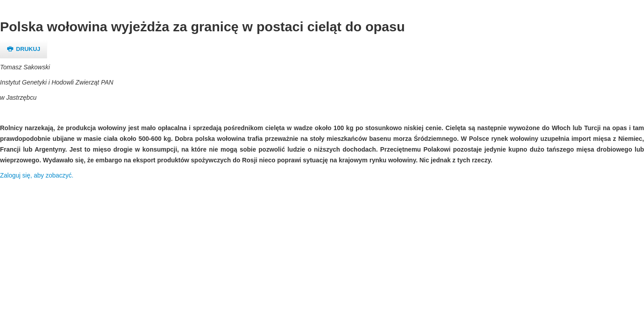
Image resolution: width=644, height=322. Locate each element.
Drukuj (23, 49)
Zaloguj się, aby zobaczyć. (37, 175)
